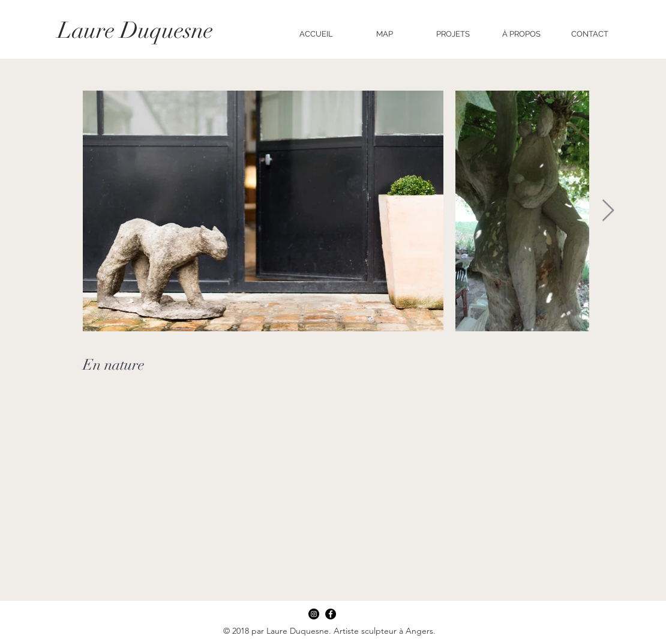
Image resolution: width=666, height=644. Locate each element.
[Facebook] (331, 614)
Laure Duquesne (135, 30)
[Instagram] (314, 614)
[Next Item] (608, 211)
